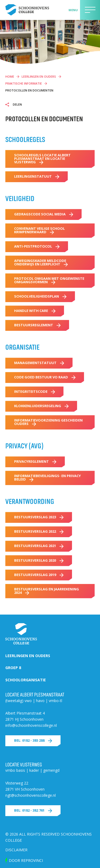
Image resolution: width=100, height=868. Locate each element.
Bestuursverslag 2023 (35, 517)
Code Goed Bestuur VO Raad (41, 377)
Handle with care (31, 311)
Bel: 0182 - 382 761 (29, 810)
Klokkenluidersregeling (38, 406)
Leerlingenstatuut (33, 176)
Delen (17, 105)
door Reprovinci (26, 860)
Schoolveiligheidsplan (37, 296)
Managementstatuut (35, 363)
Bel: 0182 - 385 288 (29, 740)
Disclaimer (16, 850)
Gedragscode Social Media (40, 214)
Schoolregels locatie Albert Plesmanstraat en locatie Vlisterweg (42, 158)
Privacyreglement (31, 461)
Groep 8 (13, 668)
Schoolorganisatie (26, 680)
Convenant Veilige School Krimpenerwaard (39, 230)
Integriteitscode (31, 391)
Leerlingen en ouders (28, 656)
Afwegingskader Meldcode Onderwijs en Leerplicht (40, 262)
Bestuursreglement (34, 325)
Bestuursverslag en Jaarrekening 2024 (47, 591)
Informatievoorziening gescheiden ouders (48, 422)
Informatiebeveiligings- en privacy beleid (47, 477)
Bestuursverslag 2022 (35, 531)
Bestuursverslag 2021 (35, 546)
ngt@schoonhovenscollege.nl (31, 795)
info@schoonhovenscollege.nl (31, 725)
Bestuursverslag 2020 (35, 560)
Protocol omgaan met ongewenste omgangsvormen (49, 280)
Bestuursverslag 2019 (35, 575)
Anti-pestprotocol (33, 246)
